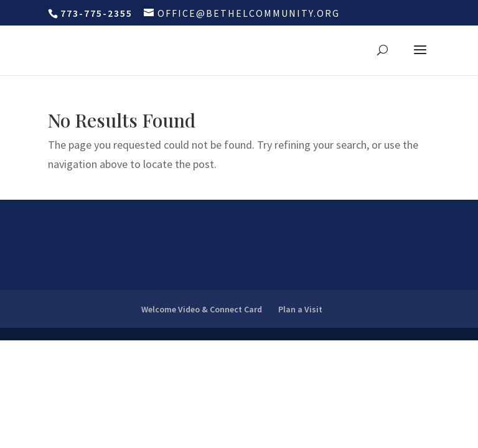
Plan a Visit (300, 309)
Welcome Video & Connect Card (202, 309)
